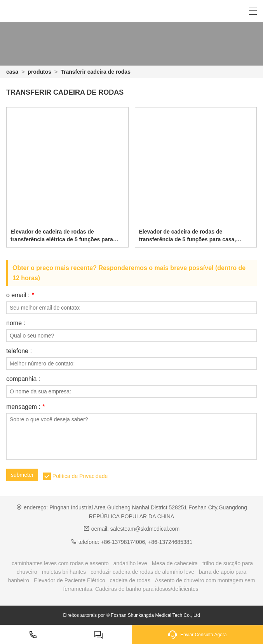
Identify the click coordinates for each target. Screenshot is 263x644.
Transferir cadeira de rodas (96, 72)
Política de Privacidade (80, 476)
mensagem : (25, 407)
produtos (39, 72)
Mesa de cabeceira (175, 563)
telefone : (19, 351)
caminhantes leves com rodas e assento (60, 563)
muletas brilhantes (64, 572)
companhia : (23, 379)
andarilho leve (130, 563)
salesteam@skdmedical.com (145, 529)
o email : (20, 295)
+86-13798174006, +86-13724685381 (146, 542)
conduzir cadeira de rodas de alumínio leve (142, 572)
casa (12, 72)
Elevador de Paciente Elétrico (70, 580)
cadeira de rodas (130, 580)
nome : (16, 323)
